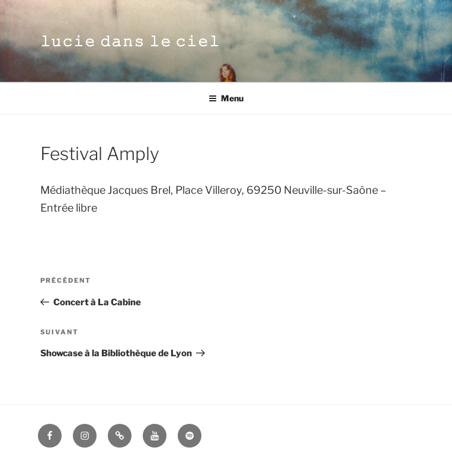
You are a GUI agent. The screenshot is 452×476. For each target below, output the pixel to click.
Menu (226, 98)
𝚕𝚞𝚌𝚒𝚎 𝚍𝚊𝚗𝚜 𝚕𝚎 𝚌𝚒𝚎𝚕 (131, 41)
